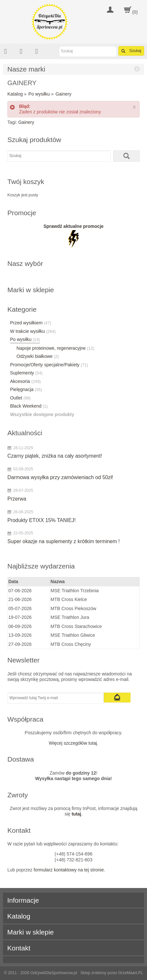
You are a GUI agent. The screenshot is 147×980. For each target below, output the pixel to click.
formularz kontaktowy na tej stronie (69, 870)
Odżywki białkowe (38, 356)
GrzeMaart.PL (131, 973)
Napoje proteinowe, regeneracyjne (55, 348)
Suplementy (26, 373)
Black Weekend (29, 406)
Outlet (20, 398)
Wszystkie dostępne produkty (42, 414)
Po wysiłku (39, 94)
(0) (135, 12)
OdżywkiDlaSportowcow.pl (54, 973)
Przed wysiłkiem (31, 323)
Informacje (23, 900)
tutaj (77, 814)
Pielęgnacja (26, 389)
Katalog (15, 94)
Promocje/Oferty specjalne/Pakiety (49, 365)
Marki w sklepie (31, 932)
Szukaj (131, 51)
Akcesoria (25, 381)
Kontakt (19, 948)
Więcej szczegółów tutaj (73, 743)
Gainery (63, 94)
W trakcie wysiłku (33, 331)
